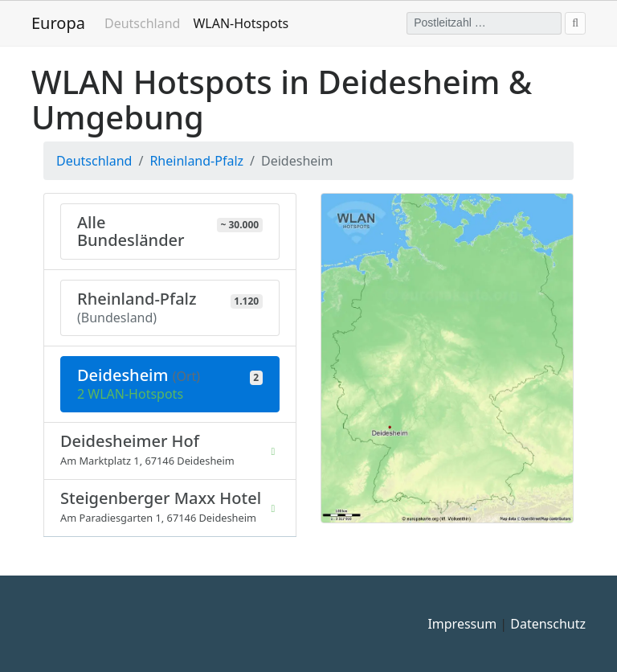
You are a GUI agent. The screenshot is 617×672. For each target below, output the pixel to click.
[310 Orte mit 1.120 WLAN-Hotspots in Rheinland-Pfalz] (170, 308)
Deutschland (142, 23)
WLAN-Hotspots (244, 23)
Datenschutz (548, 624)
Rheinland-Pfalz (196, 161)
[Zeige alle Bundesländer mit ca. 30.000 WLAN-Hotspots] (170, 232)
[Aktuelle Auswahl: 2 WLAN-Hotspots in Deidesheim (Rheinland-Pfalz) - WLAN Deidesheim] (170, 384)
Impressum (462, 624)
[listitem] (170, 451)
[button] (447, 357)
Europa (58, 23)
